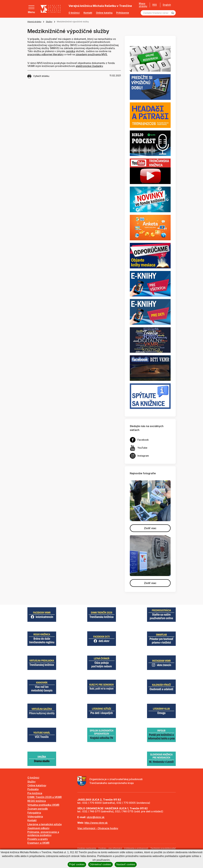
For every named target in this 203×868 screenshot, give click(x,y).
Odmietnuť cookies (100, 864)
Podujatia (33, 789)
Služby (49, 22)
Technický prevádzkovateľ (163, 848)
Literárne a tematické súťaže (45, 824)
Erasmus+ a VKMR (38, 843)
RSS (155, 5)
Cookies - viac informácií (110, 848)
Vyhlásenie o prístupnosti (136, 848)
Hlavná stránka (34, 22)
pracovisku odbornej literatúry (46, 54)
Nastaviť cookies (126, 864)
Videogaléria (35, 816)
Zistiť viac (150, 528)
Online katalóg (104, 13)
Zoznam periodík (38, 809)
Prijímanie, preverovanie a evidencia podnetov (43, 833)
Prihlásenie (123, 13)
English (167, 5)
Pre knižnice (35, 793)
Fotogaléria (34, 813)
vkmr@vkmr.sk (96, 817)
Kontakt (88, 13)
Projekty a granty (38, 839)
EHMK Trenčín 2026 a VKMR (45, 797)
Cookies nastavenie (87, 848)
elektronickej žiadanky (89, 66)
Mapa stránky (143, 5)
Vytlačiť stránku (38, 76)
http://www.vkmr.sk (96, 823)
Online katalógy (37, 785)
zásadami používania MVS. (92, 54)
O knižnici (74, 13)
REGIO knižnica (37, 801)
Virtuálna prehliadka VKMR (43, 805)
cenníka (70, 51)
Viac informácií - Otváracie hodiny (98, 828)
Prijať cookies (77, 864)
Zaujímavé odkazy (38, 828)
